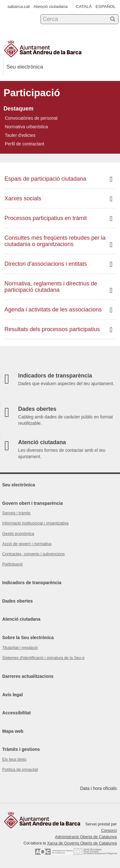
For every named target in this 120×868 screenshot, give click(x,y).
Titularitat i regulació (20, 648)
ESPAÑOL (106, 7)
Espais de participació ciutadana (58, 179)
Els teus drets (14, 759)
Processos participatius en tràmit (58, 219)
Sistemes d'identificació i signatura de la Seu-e (43, 658)
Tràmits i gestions (21, 749)
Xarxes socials (58, 199)
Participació (13, 564)
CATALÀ (84, 7)
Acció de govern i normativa (27, 544)
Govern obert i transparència (32, 503)
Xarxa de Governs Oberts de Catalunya (82, 843)
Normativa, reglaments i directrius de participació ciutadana (58, 287)
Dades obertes (17, 601)
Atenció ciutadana (51, 7)
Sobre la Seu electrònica (28, 638)
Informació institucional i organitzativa (35, 523)
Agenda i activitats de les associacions (58, 310)
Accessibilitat (16, 713)
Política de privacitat (20, 770)
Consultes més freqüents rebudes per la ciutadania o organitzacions (58, 241)
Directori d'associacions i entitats (58, 264)
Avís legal (13, 695)
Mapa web (13, 731)
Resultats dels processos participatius (58, 330)
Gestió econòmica (18, 534)
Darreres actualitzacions (28, 676)
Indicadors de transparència (32, 583)
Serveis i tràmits (16, 513)
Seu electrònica (19, 485)
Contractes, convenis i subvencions (33, 554)
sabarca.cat (19, 7)
